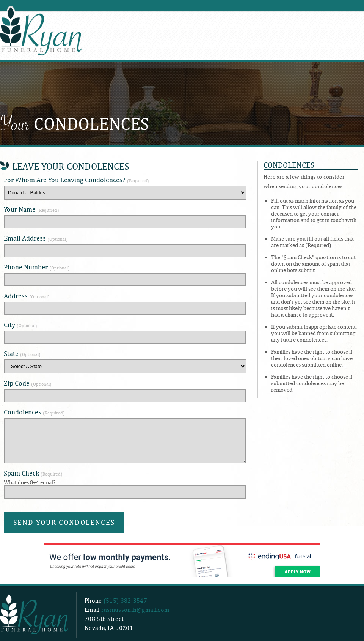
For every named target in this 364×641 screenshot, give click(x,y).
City (20, 325)
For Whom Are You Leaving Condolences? (76, 180)
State (22, 354)
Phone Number (37, 267)
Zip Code (28, 383)
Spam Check (33, 473)
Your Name (31, 209)
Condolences (34, 412)
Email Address (36, 238)
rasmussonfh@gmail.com (135, 610)
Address (27, 296)
